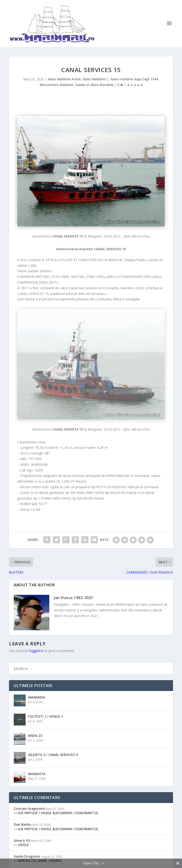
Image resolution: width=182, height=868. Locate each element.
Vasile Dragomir (27, 856)
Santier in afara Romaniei (94, 85)
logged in (36, 651)
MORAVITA (37, 774)
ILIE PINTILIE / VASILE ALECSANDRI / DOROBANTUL (58, 813)
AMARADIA (36, 697)
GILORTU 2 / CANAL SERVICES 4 (53, 755)
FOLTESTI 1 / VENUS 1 (45, 716)
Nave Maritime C (96, 79)
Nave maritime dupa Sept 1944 (134, 79)
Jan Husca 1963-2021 (74, 598)
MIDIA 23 (35, 736)
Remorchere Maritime (56, 85)
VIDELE (23, 845)
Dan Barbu (23, 824)
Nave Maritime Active (64, 79)
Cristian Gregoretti (30, 809)
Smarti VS (22, 840)
